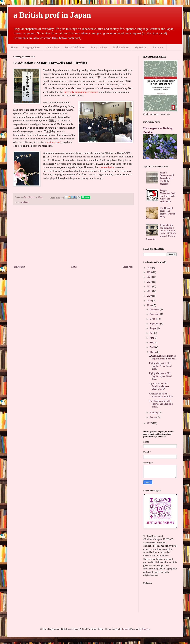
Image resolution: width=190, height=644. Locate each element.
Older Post (128, 267)
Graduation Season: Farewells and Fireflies (161, 395)
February (154, 413)
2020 (150, 296)
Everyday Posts (99, 47)
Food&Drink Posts (75, 47)
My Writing (141, 47)
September (155, 324)
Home (14, 47)
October (154, 319)
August (153, 328)
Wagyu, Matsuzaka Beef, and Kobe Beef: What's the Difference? (168, 196)
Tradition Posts (121, 47)
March (153, 352)
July (152, 333)
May (152, 343)
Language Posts (32, 47)
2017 (150, 423)
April (152, 347)
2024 (150, 277)
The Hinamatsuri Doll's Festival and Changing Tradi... (161, 404)
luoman (126, 629)
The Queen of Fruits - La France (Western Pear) (168, 212)
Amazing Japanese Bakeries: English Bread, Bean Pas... (163, 357)
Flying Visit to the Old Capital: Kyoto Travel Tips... (161, 366)
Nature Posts (52, 47)
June (152, 338)
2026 (150, 268)
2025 (150, 272)
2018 (150, 305)
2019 (150, 301)
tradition (25, 202)
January (154, 417)
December (155, 309)
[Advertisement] (73, 237)
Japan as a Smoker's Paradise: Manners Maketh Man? (159, 386)
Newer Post (20, 267)
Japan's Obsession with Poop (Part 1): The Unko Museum (167, 178)
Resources (158, 47)
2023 (150, 282)
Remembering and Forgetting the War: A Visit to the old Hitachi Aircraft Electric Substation (161, 232)
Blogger (146, 629)
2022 (150, 286)
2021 (150, 291)
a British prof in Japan (52, 15)
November (155, 314)
